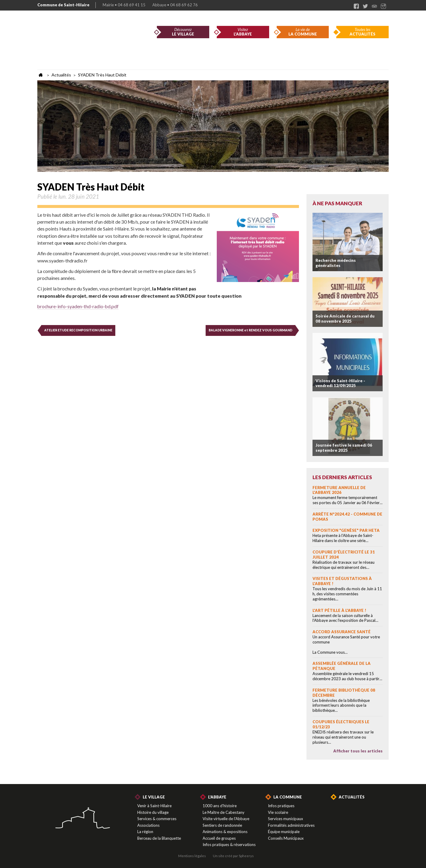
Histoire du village (153, 812)
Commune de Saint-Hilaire (63, 5)
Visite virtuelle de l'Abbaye (226, 819)
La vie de (303, 32)
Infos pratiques (281, 806)
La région (145, 832)
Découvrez (183, 32)
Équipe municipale (284, 832)
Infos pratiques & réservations (229, 845)
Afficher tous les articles (358, 751)
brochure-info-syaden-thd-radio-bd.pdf (78, 306)
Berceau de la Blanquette (159, 838)
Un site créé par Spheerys (233, 856)
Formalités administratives (291, 825)
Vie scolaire (278, 812)
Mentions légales (192, 856)
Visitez (243, 32)
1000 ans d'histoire (220, 806)
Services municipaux (286, 819)
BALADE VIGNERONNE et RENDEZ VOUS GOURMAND (250, 330)
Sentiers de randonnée (222, 825)
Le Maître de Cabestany (224, 812)
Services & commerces (157, 819)
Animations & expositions (225, 832)
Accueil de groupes (219, 838)
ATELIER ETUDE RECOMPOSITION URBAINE (78, 330)
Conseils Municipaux (286, 838)
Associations (148, 825)
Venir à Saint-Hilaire (154, 806)
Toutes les (362, 32)
